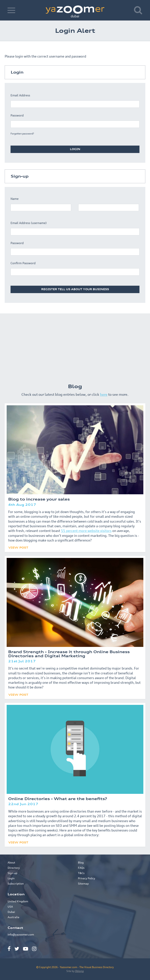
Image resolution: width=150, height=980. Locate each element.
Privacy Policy (87, 878)
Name (15, 199)
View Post (18, 547)
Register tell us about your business (75, 289)
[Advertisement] (75, 347)
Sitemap (83, 884)
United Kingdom (18, 901)
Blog (81, 862)
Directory (14, 868)
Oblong (79, 971)
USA (10, 907)
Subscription (16, 884)
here (104, 394)
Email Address (20, 95)
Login (75, 149)
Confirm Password (23, 263)
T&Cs (81, 873)
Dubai (11, 912)
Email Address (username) (29, 223)
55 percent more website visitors (86, 531)
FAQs (81, 868)
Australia (13, 917)
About (11, 862)
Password (17, 115)
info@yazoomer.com (21, 934)
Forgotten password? (22, 134)
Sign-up (12, 873)
